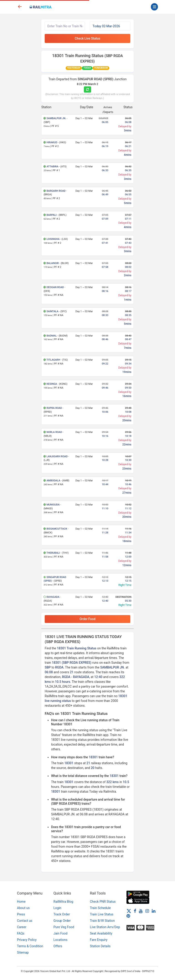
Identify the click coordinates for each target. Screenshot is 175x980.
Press (21, 914)
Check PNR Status (103, 902)
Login (58, 908)
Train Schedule (100, 908)
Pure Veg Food (64, 927)
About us (23, 908)
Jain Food (60, 933)
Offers (58, 946)
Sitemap (23, 952)
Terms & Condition (30, 946)
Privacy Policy (27, 940)
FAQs (21, 933)
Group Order (62, 921)
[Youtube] (141, 911)
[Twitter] (129, 911)
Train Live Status (102, 914)
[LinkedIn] (154, 911)
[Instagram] (147, 911)
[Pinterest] (128, 916)
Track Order (62, 914)
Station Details (100, 946)
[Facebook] (135, 911)
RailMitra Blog (63, 902)
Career (22, 927)
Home (21, 902)
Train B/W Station (102, 921)
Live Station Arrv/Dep (105, 927)
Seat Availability (101, 933)
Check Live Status (87, 38)
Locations (60, 940)
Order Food (87, 619)
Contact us (25, 921)
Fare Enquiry (99, 940)
